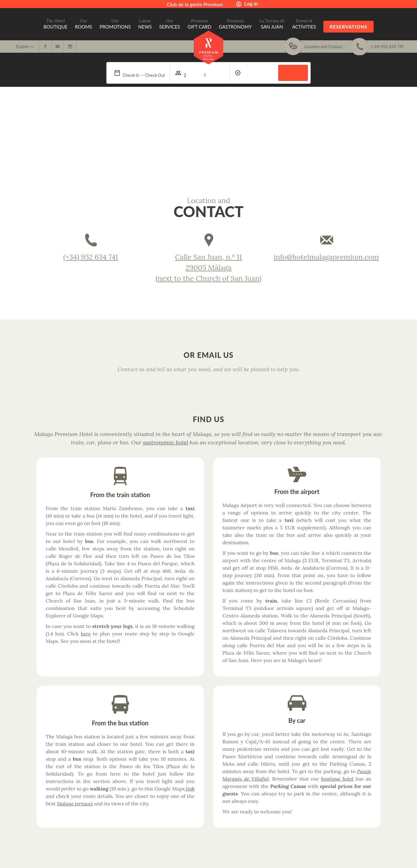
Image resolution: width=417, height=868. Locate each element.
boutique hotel (337, 779)
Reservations (348, 27)
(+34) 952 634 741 (91, 257)
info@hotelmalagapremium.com (326, 257)
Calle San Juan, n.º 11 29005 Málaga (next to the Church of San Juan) (209, 268)
